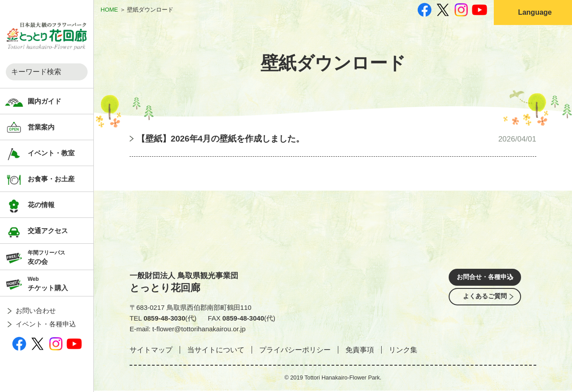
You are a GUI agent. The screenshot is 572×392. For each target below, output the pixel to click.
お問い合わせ (36, 311)
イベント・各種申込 (46, 324)
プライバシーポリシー (295, 351)
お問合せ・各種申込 (485, 280)
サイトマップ (151, 351)
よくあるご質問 (485, 305)
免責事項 (360, 351)
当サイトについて (216, 351)
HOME (109, 10)
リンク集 (403, 351)
